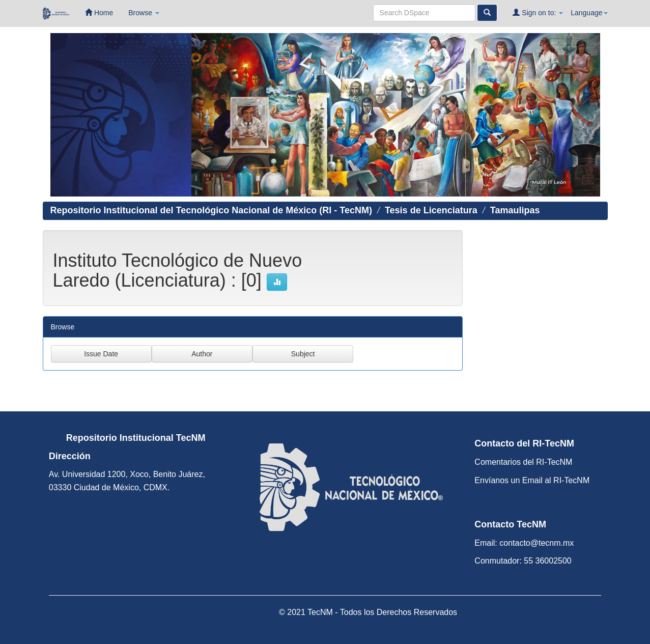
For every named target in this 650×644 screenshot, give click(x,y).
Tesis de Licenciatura (431, 210)
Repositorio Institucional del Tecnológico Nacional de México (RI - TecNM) (211, 210)
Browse (144, 13)
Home (99, 12)
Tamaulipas (515, 210)
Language (589, 13)
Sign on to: (538, 12)
